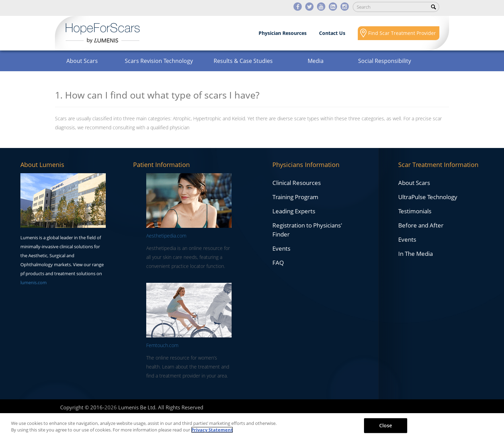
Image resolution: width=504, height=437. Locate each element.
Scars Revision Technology (159, 61)
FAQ (278, 263)
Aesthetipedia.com (166, 236)
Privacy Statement (212, 430)
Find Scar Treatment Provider (402, 33)
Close (386, 425)
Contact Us (332, 33)
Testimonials (415, 211)
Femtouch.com (162, 345)
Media (316, 61)
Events (281, 248)
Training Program (295, 197)
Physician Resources (283, 33)
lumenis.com (34, 282)
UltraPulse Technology (428, 197)
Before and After (421, 225)
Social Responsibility (385, 61)
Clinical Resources (297, 183)
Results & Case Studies (243, 61)
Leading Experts (294, 211)
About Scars (82, 61)
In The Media (416, 254)
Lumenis (103, 33)
